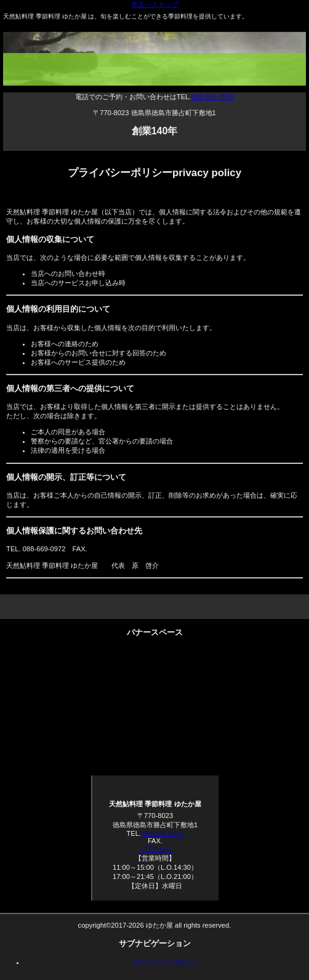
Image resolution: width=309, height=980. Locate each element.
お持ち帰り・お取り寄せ (155, 711)
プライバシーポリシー (167, 962)
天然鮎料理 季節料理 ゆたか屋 (158, 73)
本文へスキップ (155, 4)
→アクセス (155, 849)
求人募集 (155, 754)
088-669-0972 (212, 97)
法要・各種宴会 (155, 668)
